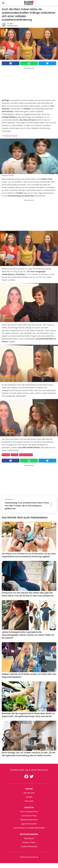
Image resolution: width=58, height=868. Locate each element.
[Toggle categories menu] (3, 3)
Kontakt (29, 797)
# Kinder (6, 455)
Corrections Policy (29, 816)
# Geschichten (26, 455)
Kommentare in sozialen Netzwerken (29, 828)
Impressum (29, 838)
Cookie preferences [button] (29, 846)
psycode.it (29, 801)
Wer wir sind (29, 793)
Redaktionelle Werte (29, 820)
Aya (11, 24)
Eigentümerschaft (29, 824)
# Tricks (15, 455)
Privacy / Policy (29, 842)
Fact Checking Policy (29, 812)
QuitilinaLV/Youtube (11, 136)
